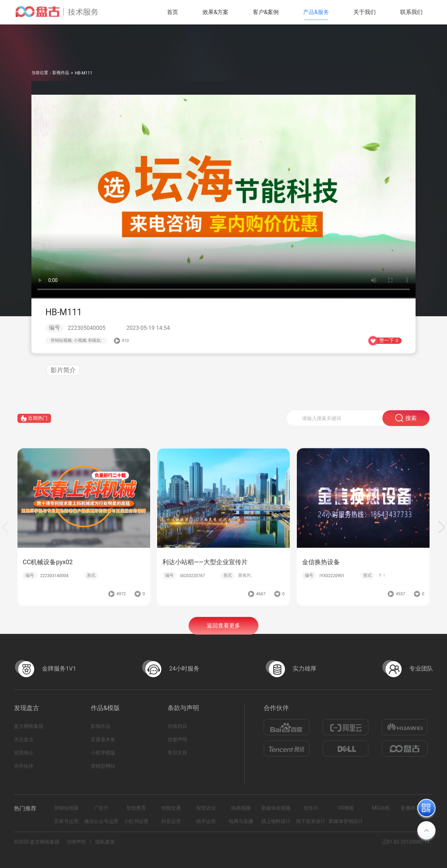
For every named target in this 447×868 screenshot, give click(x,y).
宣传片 (311, 808)
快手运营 (206, 821)
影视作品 (61, 73)
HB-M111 (83, 73)
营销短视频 (66, 808)
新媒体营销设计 (346, 821)
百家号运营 (66, 821)
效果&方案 (215, 12)
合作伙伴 (24, 766)
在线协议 (177, 726)
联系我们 (411, 12)
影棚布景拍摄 (416, 808)
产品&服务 (316, 12)
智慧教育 (136, 808)
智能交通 (171, 808)
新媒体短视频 (276, 808)
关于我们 (365, 12)
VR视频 (346, 808)
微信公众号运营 (101, 821)
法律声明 (76, 842)
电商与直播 (241, 821)
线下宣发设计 (311, 821)
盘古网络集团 (29, 726)
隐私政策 (105, 842)
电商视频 (241, 808)
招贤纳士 (24, 753)
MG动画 (381, 808)
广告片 (101, 808)
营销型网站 (103, 766)
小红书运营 (136, 821)
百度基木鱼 (103, 739)
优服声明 (177, 739)
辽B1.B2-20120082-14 (406, 842)
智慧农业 (206, 808)
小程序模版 (103, 753)
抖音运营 (171, 821)
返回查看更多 (223, 632)
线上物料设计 (276, 821)
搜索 (406, 424)
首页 (173, 12)
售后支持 (177, 753)
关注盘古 (24, 739)
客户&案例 (266, 12)
